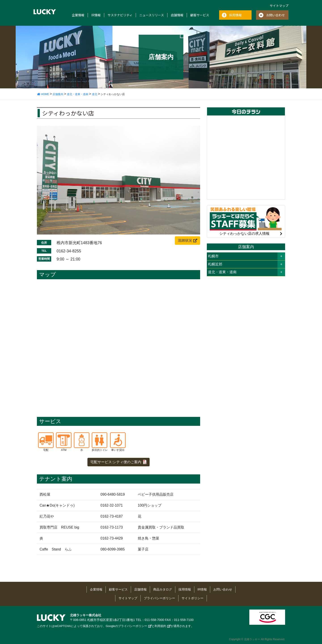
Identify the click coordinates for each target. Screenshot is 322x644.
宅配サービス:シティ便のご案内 (116, 462)
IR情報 (96, 15)
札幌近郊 (215, 264)
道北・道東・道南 (222, 272)
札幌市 (213, 256)
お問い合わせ (275, 15)
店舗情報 (177, 15)
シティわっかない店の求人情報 (246, 221)
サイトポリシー (193, 598)
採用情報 (235, 15)
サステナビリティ (120, 15)
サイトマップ (279, 6)
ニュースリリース (152, 15)
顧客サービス (200, 15)
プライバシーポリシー (159, 598)
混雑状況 (185, 240)
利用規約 (160, 626)
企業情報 (78, 15)
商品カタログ (163, 589)
